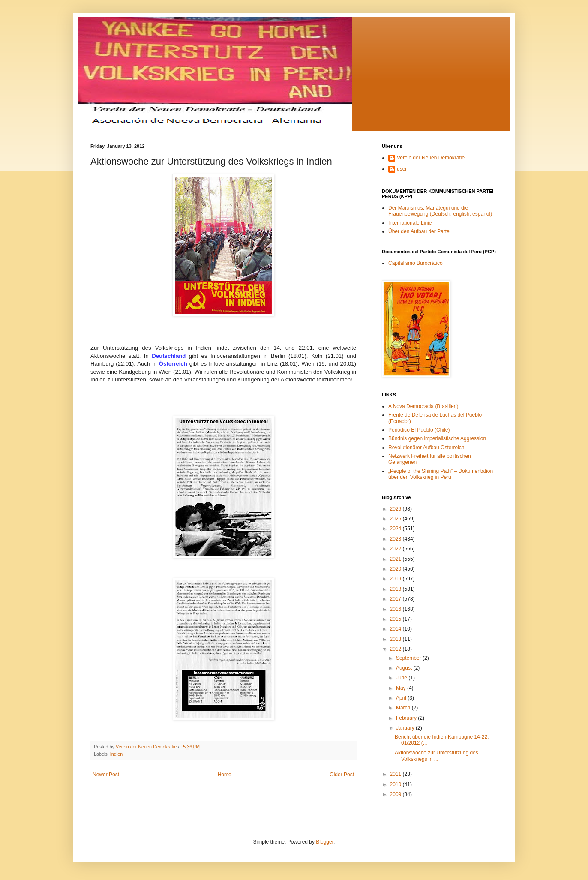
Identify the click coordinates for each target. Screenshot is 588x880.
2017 (396, 599)
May (402, 688)
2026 (396, 509)
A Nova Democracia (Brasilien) (423, 406)
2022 (396, 549)
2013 (396, 639)
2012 (396, 649)
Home (225, 775)
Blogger (325, 842)
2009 (396, 794)
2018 (396, 589)
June (402, 678)
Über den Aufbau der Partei (419, 231)
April (402, 698)
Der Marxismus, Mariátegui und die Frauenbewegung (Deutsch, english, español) (440, 211)
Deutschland (170, 356)
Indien (116, 754)
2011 (396, 774)
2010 (396, 784)
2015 (396, 619)
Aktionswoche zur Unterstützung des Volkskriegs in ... (436, 756)
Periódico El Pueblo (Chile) (419, 430)
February (407, 718)
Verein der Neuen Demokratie (431, 158)
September (409, 658)
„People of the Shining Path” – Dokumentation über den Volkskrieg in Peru (441, 474)
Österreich (173, 364)
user (402, 169)
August (405, 668)
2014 (396, 629)
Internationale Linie (410, 223)
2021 (396, 559)
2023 (396, 539)
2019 (396, 579)
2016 (396, 609)
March (404, 708)
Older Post (342, 775)
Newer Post (106, 775)
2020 (396, 569)
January (406, 728)
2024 (396, 529)
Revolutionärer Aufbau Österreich (426, 448)
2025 (396, 519)
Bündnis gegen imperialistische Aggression (437, 438)
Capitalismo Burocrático (415, 263)
